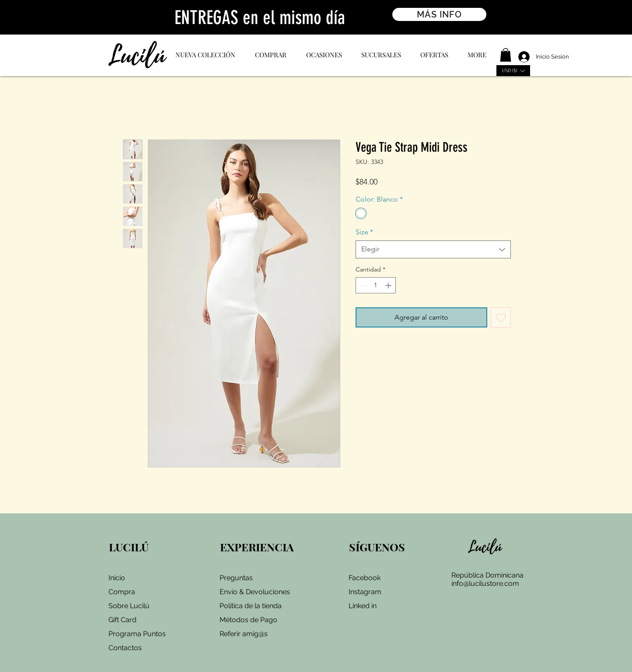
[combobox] (433, 249)
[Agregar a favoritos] (501, 317)
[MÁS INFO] (439, 14)
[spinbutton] (376, 285)
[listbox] (513, 71)
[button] (506, 55)
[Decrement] (362, 285)
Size (364, 232)
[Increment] (389, 285)
